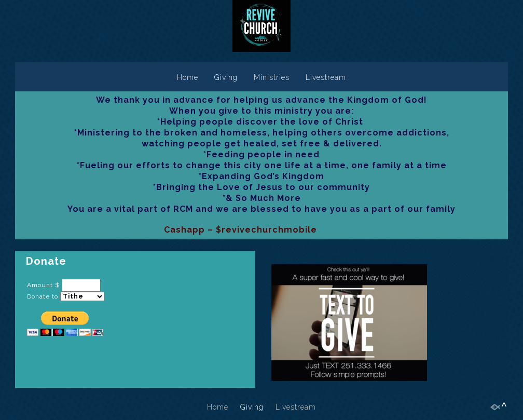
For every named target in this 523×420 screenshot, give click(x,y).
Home (188, 77)
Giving (226, 77)
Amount (40, 285)
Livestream (326, 77)
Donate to (43, 296)
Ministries (272, 77)
